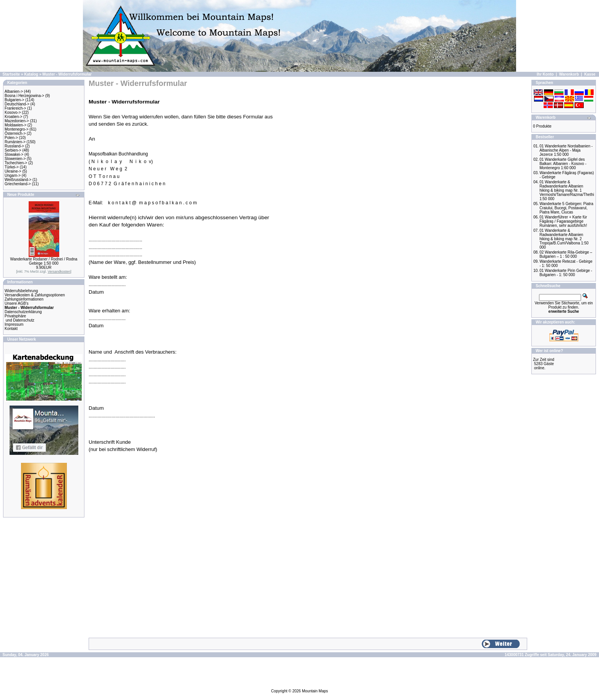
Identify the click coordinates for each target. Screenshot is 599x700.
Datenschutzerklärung (23, 312)
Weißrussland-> (18, 180)
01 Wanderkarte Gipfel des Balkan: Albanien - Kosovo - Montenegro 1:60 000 (563, 164)
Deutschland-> (17, 104)
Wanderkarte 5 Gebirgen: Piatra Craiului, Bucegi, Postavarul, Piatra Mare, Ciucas (566, 208)
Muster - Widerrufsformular (67, 74)
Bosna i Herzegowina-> (24, 96)
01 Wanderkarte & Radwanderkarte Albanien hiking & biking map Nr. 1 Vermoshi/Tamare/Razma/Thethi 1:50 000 (567, 190)
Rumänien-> (15, 142)
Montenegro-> (17, 129)
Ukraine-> (13, 171)
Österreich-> (15, 133)
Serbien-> (13, 150)
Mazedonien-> (17, 121)
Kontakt (11, 329)
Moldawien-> (15, 125)
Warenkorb (569, 74)
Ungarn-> (13, 175)
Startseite (11, 74)
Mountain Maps (315, 691)
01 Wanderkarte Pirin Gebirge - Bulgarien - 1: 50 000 (566, 273)
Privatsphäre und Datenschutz (19, 318)
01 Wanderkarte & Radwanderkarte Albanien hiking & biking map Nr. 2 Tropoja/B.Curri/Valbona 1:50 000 (564, 239)
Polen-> (11, 138)
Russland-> (14, 146)
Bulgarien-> (14, 100)
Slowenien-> (15, 159)
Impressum (14, 324)
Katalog (31, 74)
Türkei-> (12, 167)
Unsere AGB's (17, 303)
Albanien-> (14, 91)
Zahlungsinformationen (24, 299)
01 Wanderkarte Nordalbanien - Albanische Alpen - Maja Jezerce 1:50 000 (566, 150)
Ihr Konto (545, 74)
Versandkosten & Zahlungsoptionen (35, 295)
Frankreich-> (15, 108)
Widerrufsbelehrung (21, 291)
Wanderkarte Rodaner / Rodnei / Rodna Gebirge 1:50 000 (44, 261)
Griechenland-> (18, 184)
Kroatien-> (13, 117)
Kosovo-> (13, 112)
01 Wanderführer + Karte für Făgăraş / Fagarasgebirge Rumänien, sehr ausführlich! (563, 221)
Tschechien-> (16, 163)
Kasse (590, 74)
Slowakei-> (14, 154)
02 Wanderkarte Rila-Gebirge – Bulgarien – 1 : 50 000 (566, 254)
